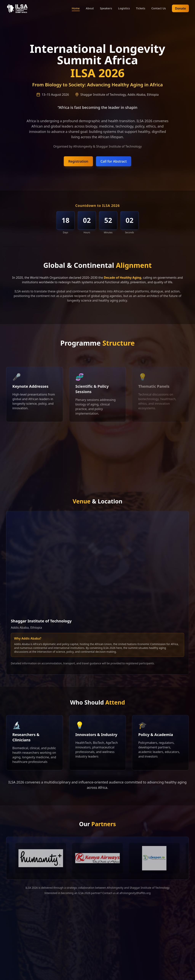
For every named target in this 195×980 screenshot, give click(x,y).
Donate (180, 8)
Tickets (141, 8)
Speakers (106, 8)
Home (76, 8)
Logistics (124, 8)
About (90, 8)
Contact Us (159, 8)
